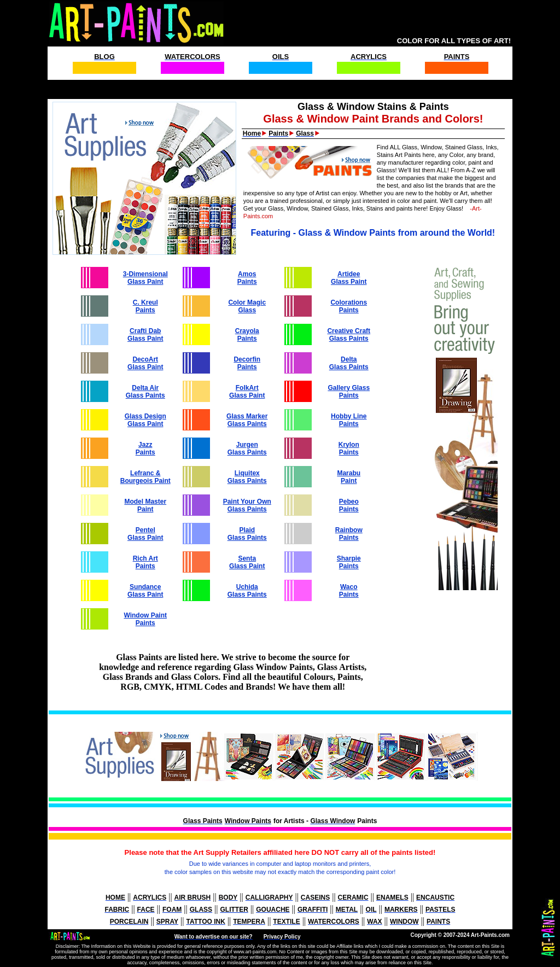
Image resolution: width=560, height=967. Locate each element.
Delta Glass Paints (349, 363)
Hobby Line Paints (349, 420)
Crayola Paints (247, 335)
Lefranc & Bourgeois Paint (145, 477)
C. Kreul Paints (145, 306)
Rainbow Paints (349, 534)
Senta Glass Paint (247, 562)
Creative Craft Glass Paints (349, 335)
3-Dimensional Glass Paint (145, 278)
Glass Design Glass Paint (145, 420)
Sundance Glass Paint (145, 591)
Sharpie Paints (349, 562)
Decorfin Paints (247, 363)
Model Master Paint (145, 505)
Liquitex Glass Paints (247, 477)
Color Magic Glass (247, 306)
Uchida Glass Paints (247, 591)
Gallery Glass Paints (349, 392)
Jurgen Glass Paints (247, 448)
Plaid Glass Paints (247, 534)
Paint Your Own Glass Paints (247, 505)
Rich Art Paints (145, 562)
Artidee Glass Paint (349, 278)
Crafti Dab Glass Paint (145, 335)
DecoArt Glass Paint (145, 363)
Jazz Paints (145, 448)
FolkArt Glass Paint (247, 392)
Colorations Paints (349, 306)
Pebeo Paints (349, 505)
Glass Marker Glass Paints (247, 420)
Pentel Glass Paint (145, 534)
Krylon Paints (349, 448)
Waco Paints (349, 591)
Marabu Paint (349, 477)
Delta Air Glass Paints (145, 392)
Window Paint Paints (145, 619)
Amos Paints (247, 278)
